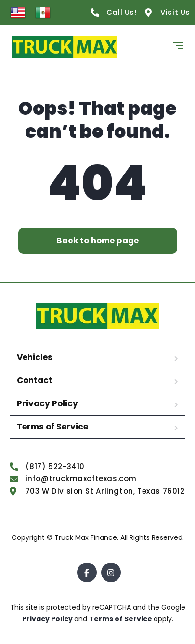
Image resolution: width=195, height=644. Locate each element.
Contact (35, 380)
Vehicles (35, 357)
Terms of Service (52, 427)
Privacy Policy (47, 403)
